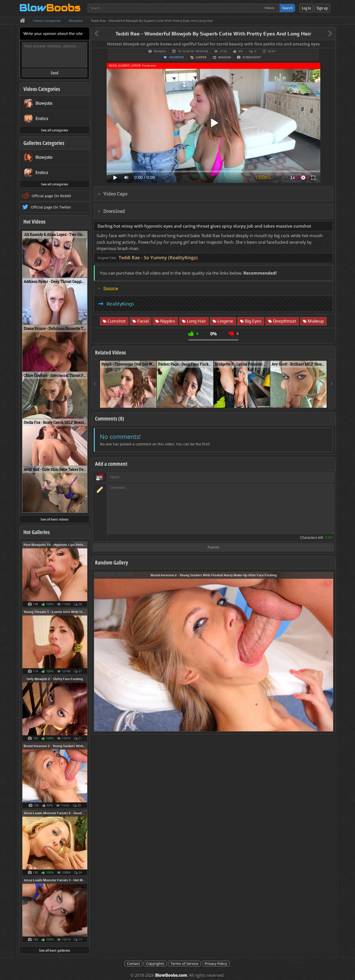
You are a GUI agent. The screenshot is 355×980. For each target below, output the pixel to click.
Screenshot (252, 57)
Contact (133, 964)
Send (55, 73)
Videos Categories (42, 89)
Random (225, 57)
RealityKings (120, 304)
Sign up (322, 8)
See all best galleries (55, 950)
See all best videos (55, 519)
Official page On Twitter (51, 207)
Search (287, 8)
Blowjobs (160, 51)
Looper (201, 57)
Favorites (176, 57)
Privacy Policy (216, 964)
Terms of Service (184, 964)
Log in (306, 8)
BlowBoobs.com (171, 975)
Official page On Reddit (51, 196)
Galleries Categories (44, 143)
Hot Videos (34, 222)
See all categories (55, 130)
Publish (213, 548)
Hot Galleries (37, 532)
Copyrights (155, 964)
